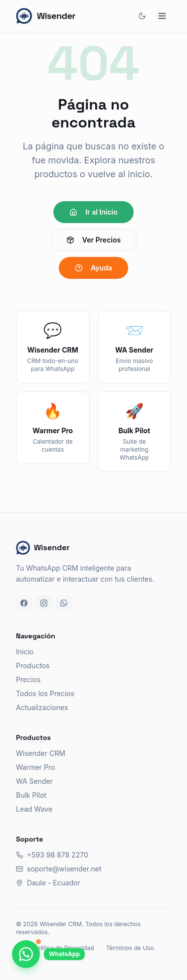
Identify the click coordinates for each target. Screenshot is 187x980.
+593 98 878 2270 (52, 855)
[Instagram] (44, 603)
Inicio (25, 652)
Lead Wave (34, 809)
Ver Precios (93, 240)
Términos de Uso (130, 948)
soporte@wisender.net (59, 869)
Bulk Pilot (31, 795)
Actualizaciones (42, 707)
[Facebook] (24, 603)
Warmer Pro (35, 767)
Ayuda (93, 268)
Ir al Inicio (93, 212)
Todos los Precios (45, 693)
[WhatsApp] (64, 603)
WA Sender (34, 781)
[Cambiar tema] (142, 16)
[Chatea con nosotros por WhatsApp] (26, 954)
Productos (33, 666)
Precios (28, 679)
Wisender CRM (41, 753)
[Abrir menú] (162, 16)
